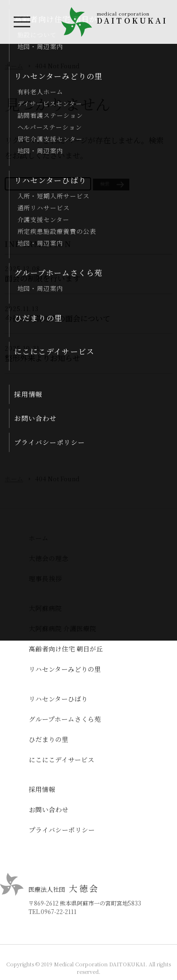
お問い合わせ (35, 418)
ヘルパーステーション (50, 127)
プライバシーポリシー (50, 442)
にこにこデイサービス (54, 351)
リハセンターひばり (50, 180)
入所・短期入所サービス (54, 196)
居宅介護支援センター (50, 139)
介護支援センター (43, 219)
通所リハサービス (44, 208)
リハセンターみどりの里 (58, 76)
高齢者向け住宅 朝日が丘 (66, 649)
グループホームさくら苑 (58, 273)
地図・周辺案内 (40, 46)
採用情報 (28, 394)
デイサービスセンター (50, 103)
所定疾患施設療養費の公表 (57, 231)
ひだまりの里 (38, 318)
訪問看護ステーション (50, 115)
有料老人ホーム (40, 92)
